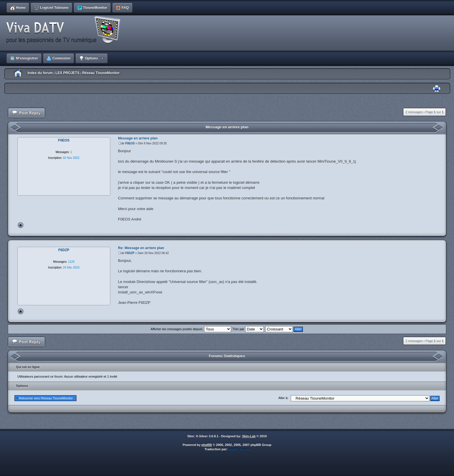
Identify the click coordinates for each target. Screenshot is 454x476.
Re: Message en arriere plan (141, 248)
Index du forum (40, 73)
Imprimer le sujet (437, 89)
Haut (21, 225)
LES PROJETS (67, 73)
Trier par (248, 329)
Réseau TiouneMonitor (101, 73)
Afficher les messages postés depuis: (191, 329)
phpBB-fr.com (239, 449)
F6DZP (130, 253)
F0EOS (130, 143)
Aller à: (283, 398)
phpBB (207, 445)
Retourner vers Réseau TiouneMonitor (46, 398)
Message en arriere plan (227, 127)
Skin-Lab (249, 436)
